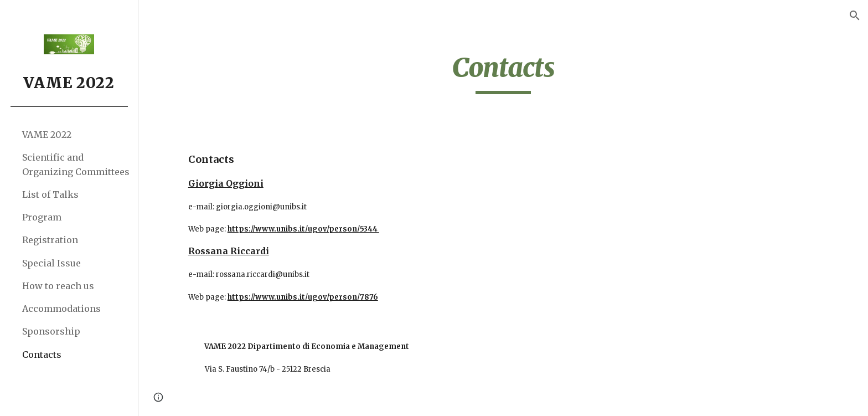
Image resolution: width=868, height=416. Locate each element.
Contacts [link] (42, 355)
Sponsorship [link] (51, 331)
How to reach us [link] (58, 286)
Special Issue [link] (51, 263)
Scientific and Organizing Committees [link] (76, 164)
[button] (855, 16)
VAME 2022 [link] (47, 135)
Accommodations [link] (61, 309)
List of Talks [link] (50, 194)
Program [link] (42, 217)
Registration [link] (50, 240)
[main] (503, 73)
